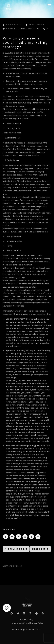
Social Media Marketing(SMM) (23, 29)
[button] (7, 608)
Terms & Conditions (20, 623)
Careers (24, 619)
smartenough (35, 25)
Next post (39, 549)
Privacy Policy (37, 623)
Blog (31, 619)
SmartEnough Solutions (23, 630)
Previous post (18, 549)
